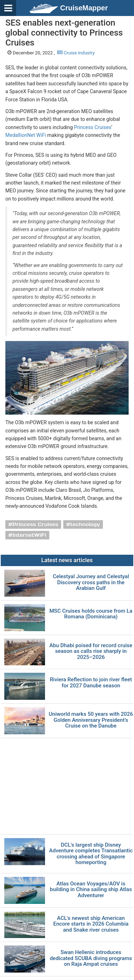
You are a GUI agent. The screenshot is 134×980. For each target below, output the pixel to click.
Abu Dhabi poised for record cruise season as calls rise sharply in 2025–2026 (91, 651)
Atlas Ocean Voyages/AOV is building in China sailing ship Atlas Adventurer (91, 890)
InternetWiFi (29, 535)
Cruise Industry (76, 53)
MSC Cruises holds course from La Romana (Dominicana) (91, 614)
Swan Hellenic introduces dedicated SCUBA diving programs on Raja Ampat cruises (91, 958)
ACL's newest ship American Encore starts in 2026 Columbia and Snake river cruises (91, 924)
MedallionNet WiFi (26, 135)
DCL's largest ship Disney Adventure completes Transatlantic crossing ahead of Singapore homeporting (91, 854)
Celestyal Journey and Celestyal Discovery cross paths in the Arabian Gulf (91, 582)
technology (85, 524)
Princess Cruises (93, 127)
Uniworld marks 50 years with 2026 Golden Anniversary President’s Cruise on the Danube (91, 720)
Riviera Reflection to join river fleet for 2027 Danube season (91, 683)
